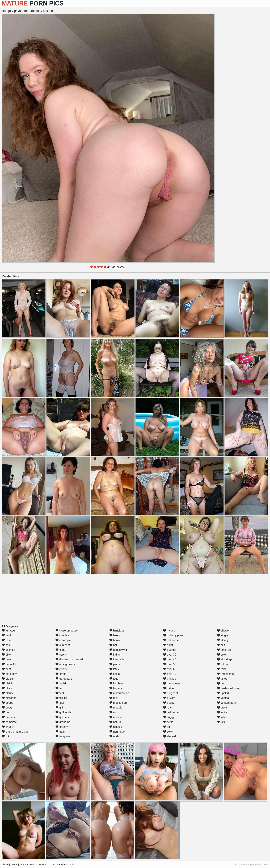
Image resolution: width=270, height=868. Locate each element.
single (222, 635)
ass (6, 645)
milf (113, 698)
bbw (6, 655)
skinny (223, 640)
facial (61, 683)
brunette (9, 717)
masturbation (119, 693)
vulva (222, 708)
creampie (63, 640)
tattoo (222, 664)
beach (7, 659)
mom (114, 712)
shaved (169, 736)
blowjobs (9, 698)
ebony (61, 669)
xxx (221, 722)
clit (5, 736)
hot (113, 645)
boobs (7, 703)
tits (221, 683)
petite (168, 688)
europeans (64, 679)
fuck (60, 703)
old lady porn (173, 635)
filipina (61, 698)
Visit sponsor (119, 267)
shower (223, 631)
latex (114, 669)
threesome (225, 674)
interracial (117, 659)
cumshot (63, 645)
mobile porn (118, 703)
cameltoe (9, 722)
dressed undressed (69, 659)
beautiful (9, 664)
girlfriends (63, 712)
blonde (8, 693)
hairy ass (63, 736)
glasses (62, 717)
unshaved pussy (229, 688)
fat (59, 688)
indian (115, 655)
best (6, 669)
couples (62, 635)
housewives (118, 650)
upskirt (223, 693)
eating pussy (65, 664)
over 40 (170, 659)
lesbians (116, 683)
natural (115, 722)
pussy (169, 703)
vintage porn (227, 703)
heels (115, 635)
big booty (9, 674)
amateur (9, 631)
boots (7, 708)
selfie (168, 722)
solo (221, 655)
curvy (61, 655)
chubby (8, 727)
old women (172, 640)
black (7, 688)
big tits (8, 679)
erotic (61, 674)
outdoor (170, 650)
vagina (223, 698)
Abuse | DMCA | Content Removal (20, 865)
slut (221, 645)
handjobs (117, 631)
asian (7, 640)
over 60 (170, 669)
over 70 (170, 674)
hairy (60, 732)
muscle (116, 717)
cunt (60, 650)
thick (222, 669)
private (169, 698)
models (116, 708)
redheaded (172, 712)
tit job (222, 679)
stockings (225, 659)
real (167, 708)
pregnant (170, 693)
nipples (116, 727)
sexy (168, 732)
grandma (63, 722)
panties (169, 679)
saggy (169, 717)
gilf (59, 708)
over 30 (170, 655)
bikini (7, 683)
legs (114, 679)
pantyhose (171, 683)
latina (115, 674)
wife (221, 717)
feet (60, 693)
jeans (115, 664)
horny (115, 640)
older (168, 645)
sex (167, 727)
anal (6, 635)
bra (6, 712)
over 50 (170, 664)
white (222, 712)
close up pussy (66, 631)
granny (62, 727)
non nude (117, 732)
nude (114, 736)
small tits (224, 650)
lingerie (116, 688)
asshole (8, 650)
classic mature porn (16, 732)
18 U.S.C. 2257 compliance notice (57, 865)
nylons (169, 631)
